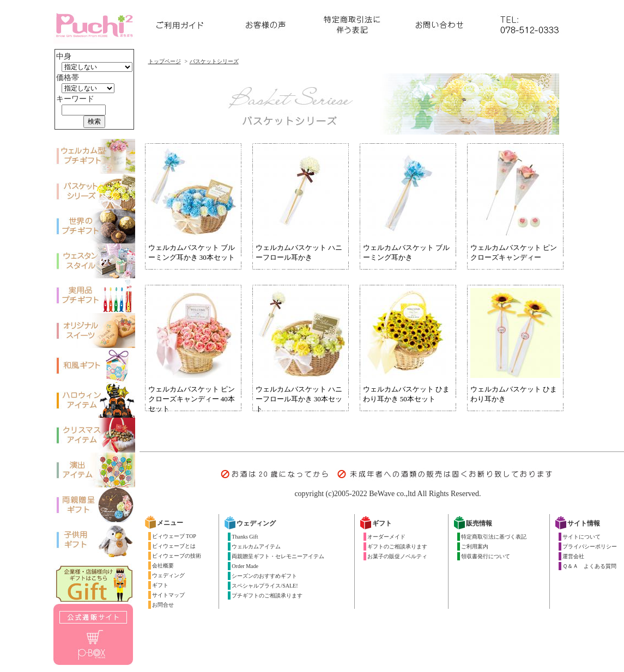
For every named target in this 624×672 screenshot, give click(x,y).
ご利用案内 (475, 546)
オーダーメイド (386, 537)
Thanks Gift (245, 537)
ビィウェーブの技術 (177, 556)
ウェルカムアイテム (256, 546)
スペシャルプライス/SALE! (265, 586)
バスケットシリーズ (214, 61)
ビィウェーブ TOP (174, 536)
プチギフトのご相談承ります (267, 595)
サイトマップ (168, 595)
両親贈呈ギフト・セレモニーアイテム (278, 556)
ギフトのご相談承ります (397, 546)
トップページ (165, 61)
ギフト (160, 585)
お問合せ (163, 605)
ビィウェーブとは (174, 546)
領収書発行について (486, 556)
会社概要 (163, 566)
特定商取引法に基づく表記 (494, 537)
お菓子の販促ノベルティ (397, 556)
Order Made (245, 566)
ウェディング (168, 575)
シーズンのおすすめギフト (264, 576)
